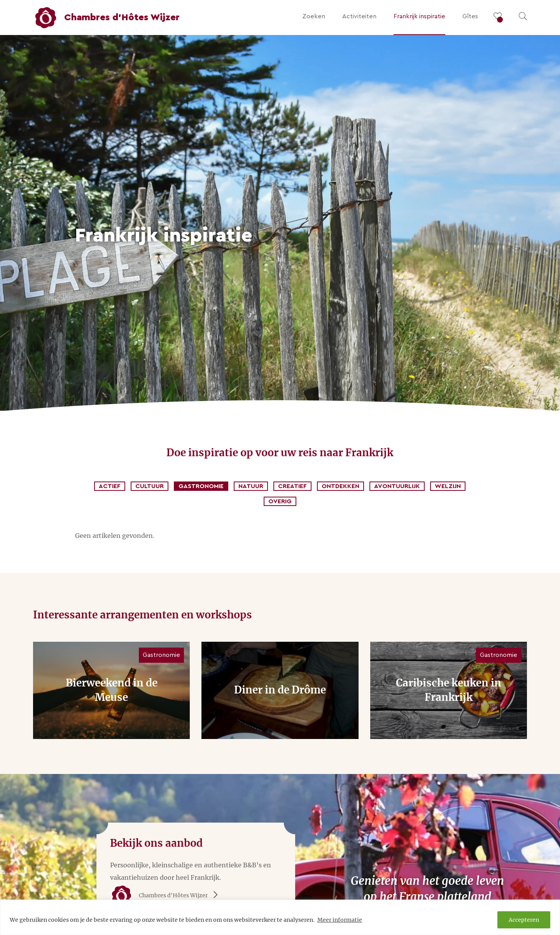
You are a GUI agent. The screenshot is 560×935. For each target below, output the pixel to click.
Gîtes (470, 16)
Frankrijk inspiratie (419, 16)
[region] (280, 917)
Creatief (292, 486)
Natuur (251, 486)
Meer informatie (340, 920)
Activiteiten (359, 16)
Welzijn (448, 486)
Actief (110, 486)
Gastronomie (201, 486)
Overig (280, 501)
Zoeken (314, 16)
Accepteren (524, 920)
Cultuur (150, 486)
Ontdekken (340, 486)
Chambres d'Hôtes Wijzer (167, 895)
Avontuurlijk (397, 486)
